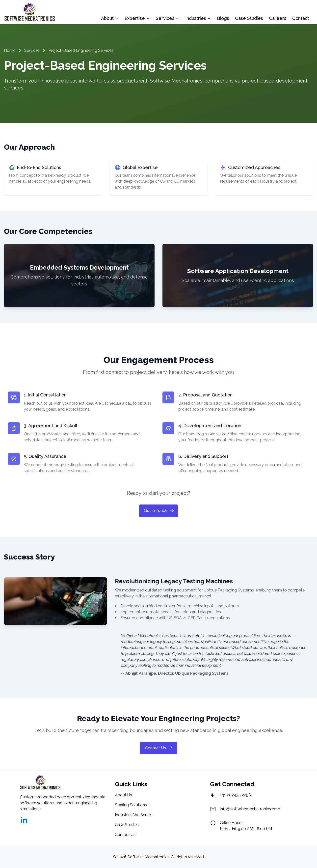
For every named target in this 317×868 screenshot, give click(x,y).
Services (168, 18)
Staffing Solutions (131, 805)
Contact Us (159, 748)
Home (10, 50)
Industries (198, 18)
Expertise (137, 18)
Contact (301, 18)
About (110, 18)
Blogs (223, 18)
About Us (123, 795)
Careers (278, 18)
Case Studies (249, 18)
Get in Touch (159, 511)
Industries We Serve (133, 815)
